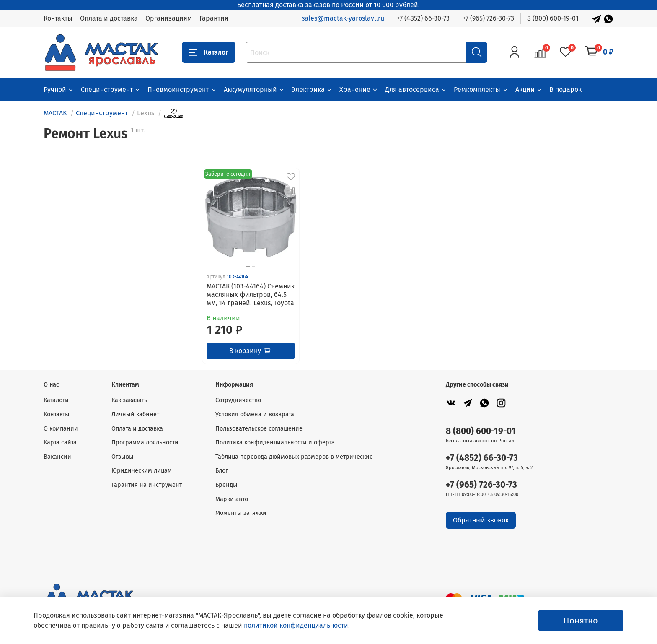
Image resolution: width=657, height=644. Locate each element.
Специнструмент (111, 90)
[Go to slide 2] (253, 267)
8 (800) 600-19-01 (553, 18)
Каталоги (56, 400)
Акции (529, 90)
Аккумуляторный (254, 90)
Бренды (226, 485)
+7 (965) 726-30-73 (488, 18)
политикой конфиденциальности (296, 625)
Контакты (58, 18)
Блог (222, 471)
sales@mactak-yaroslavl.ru (343, 18)
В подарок (565, 90)
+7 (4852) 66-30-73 (423, 18)
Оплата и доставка (109, 18)
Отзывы (123, 457)
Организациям (169, 18)
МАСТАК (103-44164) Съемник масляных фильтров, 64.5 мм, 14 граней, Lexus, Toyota (251, 295)
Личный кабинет (135, 414)
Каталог (209, 52)
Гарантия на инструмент (147, 485)
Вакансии (57, 457)
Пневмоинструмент (182, 90)
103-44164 (237, 277)
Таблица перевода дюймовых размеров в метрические (294, 457)
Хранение (359, 90)
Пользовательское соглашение (259, 429)
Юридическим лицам (142, 471)
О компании (61, 429)
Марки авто (232, 499)
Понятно (581, 621)
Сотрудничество (238, 400)
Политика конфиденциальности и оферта (275, 443)
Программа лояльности (145, 443)
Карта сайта (60, 443)
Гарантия (214, 18)
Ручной (59, 90)
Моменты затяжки (241, 513)
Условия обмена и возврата (255, 414)
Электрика (312, 90)
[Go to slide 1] (248, 267)
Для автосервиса (416, 90)
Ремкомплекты (481, 90)
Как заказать (129, 400)
